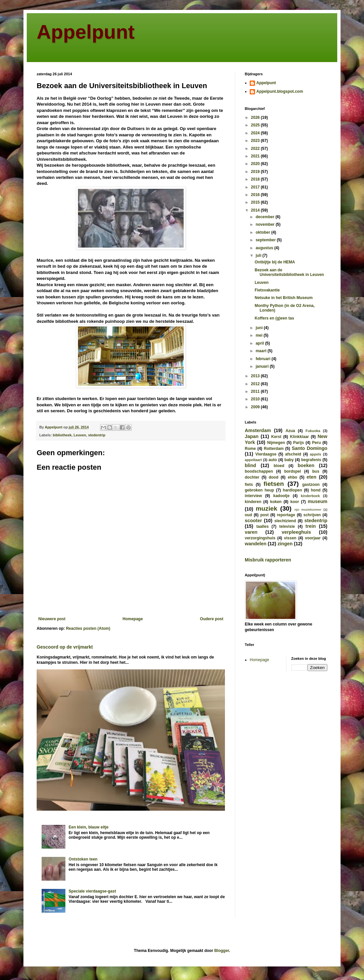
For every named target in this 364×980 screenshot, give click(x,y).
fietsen (274, 484)
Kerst (276, 437)
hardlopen (292, 490)
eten (311, 477)
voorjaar (313, 538)
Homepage (133, 619)
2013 (256, 376)
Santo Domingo (309, 448)
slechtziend (285, 521)
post (264, 515)
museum (318, 501)
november (266, 224)
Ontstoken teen (83, 859)
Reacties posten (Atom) (88, 628)
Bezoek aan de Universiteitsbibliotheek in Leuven (289, 272)
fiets (249, 485)
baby (289, 460)
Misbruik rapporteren (268, 560)
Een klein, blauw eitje (89, 827)
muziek (266, 508)
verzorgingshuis (260, 538)
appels (315, 454)
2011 (256, 391)
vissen (290, 538)
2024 (256, 133)
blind (250, 465)
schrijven (312, 515)
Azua (290, 431)
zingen (285, 544)
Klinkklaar (299, 437)
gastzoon (311, 485)
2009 (256, 407)
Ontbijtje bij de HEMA (275, 262)
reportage (286, 515)
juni (260, 328)
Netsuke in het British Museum (284, 298)
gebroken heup (259, 490)
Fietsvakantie (267, 290)
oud (248, 515)
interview (253, 496)
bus (316, 471)
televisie (287, 526)
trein (311, 526)
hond (316, 490)
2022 (256, 149)
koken (276, 502)
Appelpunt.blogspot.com (280, 91)
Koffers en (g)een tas (274, 318)
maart (262, 351)
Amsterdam (258, 430)
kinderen (253, 502)
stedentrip (97, 435)
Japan (252, 436)
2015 (256, 202)
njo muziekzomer (308, 509)
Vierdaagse (266, 454)
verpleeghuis (296, 532)
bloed (279, 466)
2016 (256, 195)
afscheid (293, 454)
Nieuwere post (52, 619)
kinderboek (310, 496)
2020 (256, 164)
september (266, 240)
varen (251, 532)
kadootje (281, 496)
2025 (256, 125)
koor (295, 502)
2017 (256, 187)
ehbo (292, 477)
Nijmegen (276, 443)
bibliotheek (62, 435)
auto (273, 460)
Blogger (222, 951)
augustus (265, 248)
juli (259, 255)
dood (273, 477)
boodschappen (259, 471)
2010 (256, 399)
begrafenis (311, 460)
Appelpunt (86, 32)
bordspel (292, 471)
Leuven (80, 435)
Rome (250, 449)
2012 (256, 384)
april (260, 343)
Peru (317, 443)
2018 (256, 179)
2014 (256, 210)
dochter (252, 477)
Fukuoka (313, 431)
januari (263, 366)
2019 (256, 172)
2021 (256, 156)
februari (264, 359)
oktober (263, 232)
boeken (306, 465)
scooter (253, 521)
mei (260, 335)
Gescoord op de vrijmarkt (65, 647)
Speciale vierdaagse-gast (92, 891)
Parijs (298, 443)
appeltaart (253, 460)
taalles (262, 526)
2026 (256, 118)
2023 (256, 141)
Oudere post (212, 619)
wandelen (256, 544)
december (266, 217)
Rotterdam (274, 449)
